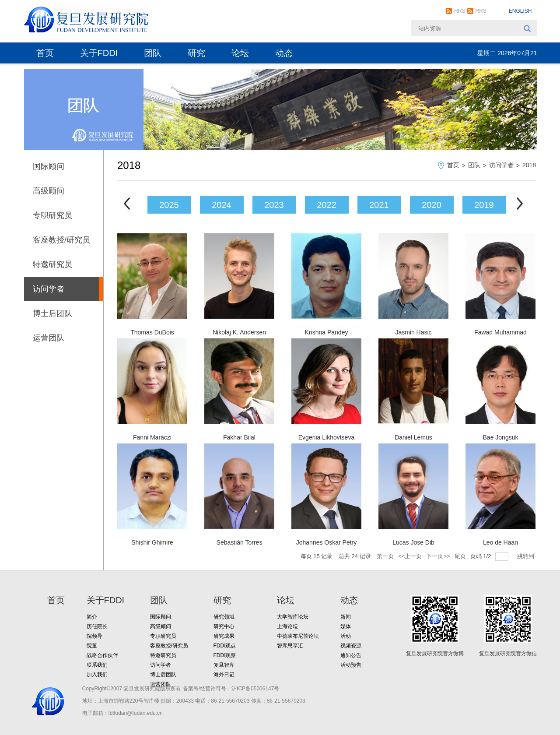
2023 (274, 205)
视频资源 (351, 646)
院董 (92, 646)
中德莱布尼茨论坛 (298, 636)
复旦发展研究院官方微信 (508, 654)
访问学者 (49, 289)
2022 (327, 205)
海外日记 (224, 675)
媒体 (346, 626)
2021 (379, 205)
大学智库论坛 (293, 617)
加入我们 (97, 675)
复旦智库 (224, 665)
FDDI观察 (225, 655)
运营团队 (49, 338)
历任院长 (97, 626)
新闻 (346, 617)
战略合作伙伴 (102, 655)
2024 (222, 205)
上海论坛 (287, 626)
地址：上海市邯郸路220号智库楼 (121, 701)
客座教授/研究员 (61, 240)
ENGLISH (520, 11)
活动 (346, 636)
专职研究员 (52, 215)
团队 (153, 53)
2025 (169, 205)
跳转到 (527, 556)
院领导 (94, 636)
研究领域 (224, 617)
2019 (484, 205)
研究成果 (224, 636)
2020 (432, 205)
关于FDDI (99, 53)
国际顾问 (49, 166)
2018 (529, 165)
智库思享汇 (290, 646)
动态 (284, 53)
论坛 (240, 53)
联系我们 (97, 665)
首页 (45, 53)
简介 (92, 617)
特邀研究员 (52, 264)
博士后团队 (52, 313)
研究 (196, 53)
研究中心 (224, 626)
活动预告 (351, 665)
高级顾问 (49, 191)
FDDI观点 (225, 646)
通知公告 (351, 655)
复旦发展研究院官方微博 (435, 654)
